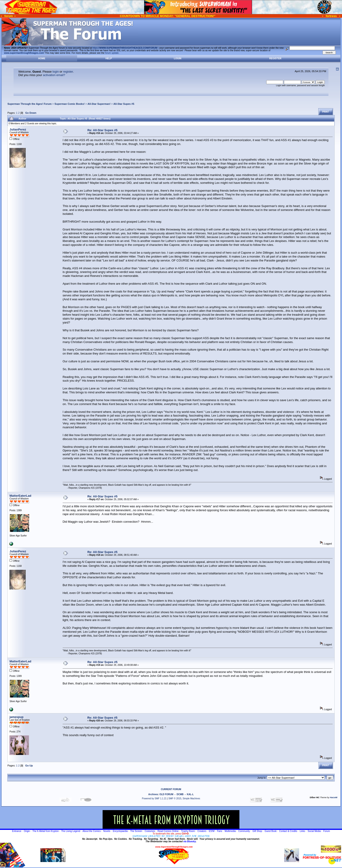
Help (109, 58)
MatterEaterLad (20, 496)
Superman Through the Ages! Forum (29, 104)
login (56, 72)
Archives (153, 794)
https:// (125, 48)
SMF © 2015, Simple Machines (184, 799)
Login (178, 58)
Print (326, 112)
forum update (112, 53)
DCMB (180, 794)
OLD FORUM (166, 794)
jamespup (16, 717)
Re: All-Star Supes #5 (102, 130)
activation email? (54, 75)
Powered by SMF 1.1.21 (154, 799)
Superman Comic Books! (69, 104)
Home (42, 58)
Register (275, 58)
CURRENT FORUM (171, 789)
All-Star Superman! (99, 104)
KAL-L (190, 794)
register (68, 72)
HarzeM (334, 797)
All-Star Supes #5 (124, 104)
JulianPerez (18, 129)
